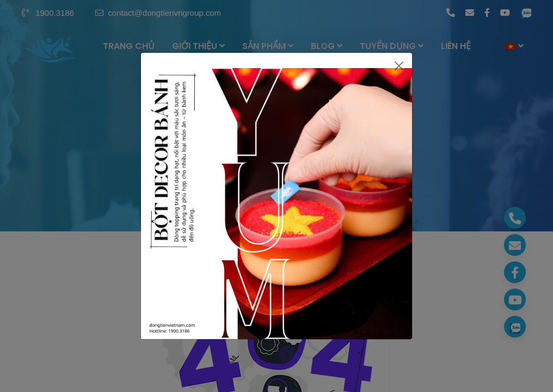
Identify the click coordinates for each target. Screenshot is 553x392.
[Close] (399, 66)
